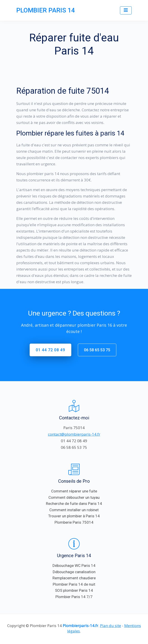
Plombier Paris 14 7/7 (74, 597)
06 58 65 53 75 (97, 350)
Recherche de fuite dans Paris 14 (74, 504)
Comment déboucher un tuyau (74, 497)
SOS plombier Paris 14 (74, 590)
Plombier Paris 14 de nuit (74, 584)
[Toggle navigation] (126, 10)
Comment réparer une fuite (74, 491)
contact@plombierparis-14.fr (74, 434)
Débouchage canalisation (74, 572)
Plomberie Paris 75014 (74, 522)
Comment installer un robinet (74, 510)
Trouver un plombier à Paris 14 (74, 516)
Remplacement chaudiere (74, 578)
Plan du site (111, 626)
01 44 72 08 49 (50, 350)
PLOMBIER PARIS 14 (46, 10)
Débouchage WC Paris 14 (74, 566)
